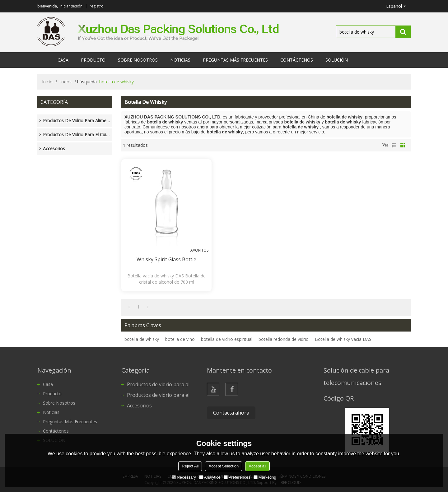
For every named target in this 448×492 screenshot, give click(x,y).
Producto (93, 60)
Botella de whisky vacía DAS (343, 339)
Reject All (190, 466)
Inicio (47, 82)
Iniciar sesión (71, 6)
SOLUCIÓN (337, 60)
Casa (63, 60)
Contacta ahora (231, 413)
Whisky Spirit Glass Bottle (166, 259)
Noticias (180, 60)
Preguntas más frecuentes (235, 60)
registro (97, 6)
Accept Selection (224, 466)
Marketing (265, 477)
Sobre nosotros (138, 60)
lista (394, 145)
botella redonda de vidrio (284, 339)
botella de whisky (142, 339)
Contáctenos (297, 60)
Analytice (210, 477)
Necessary (184, 477)
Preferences (237, 477)
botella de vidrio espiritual (227, 339)
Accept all (257, 466)
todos (66, 82)
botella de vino (180, 339)
